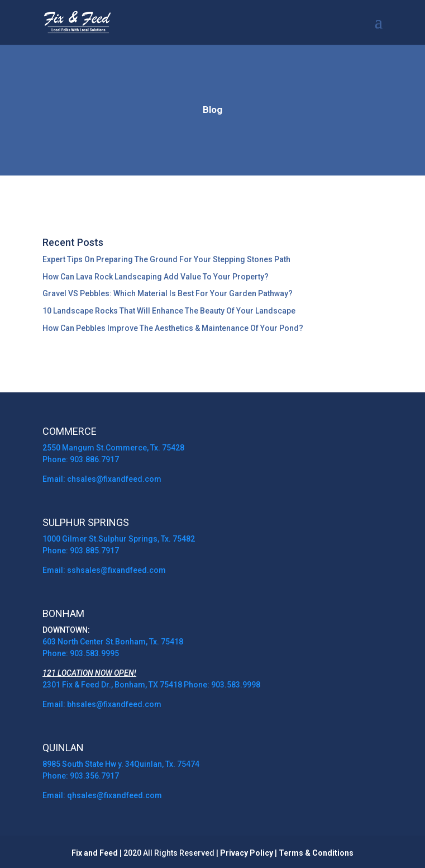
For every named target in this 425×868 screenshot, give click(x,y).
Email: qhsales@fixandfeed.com (102, 795)
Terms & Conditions (316, 853)
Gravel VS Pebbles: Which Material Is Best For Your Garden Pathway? (168, 293)
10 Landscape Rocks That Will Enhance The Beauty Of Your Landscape (169, 311)
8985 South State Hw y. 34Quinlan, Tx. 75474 (121, 764)
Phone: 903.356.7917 (81, 776)
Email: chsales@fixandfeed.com (102, 479)
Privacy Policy (247, 853)
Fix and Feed (95, 853)
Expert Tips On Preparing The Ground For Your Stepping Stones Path (166, 259)
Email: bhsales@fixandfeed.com (103, 704)
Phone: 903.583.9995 (81, 653)
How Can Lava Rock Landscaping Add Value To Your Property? (156, 277)
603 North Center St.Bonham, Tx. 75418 (113, 642)
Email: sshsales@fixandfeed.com (104, 570)
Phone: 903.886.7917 (81, 459)
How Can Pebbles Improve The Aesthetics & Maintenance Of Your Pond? (173, 328)
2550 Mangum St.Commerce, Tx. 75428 (113, 448)
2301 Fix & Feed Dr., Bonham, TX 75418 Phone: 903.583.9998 (151, 685)
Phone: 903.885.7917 (81, 551)
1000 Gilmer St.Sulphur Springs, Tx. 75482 (119, 539)
